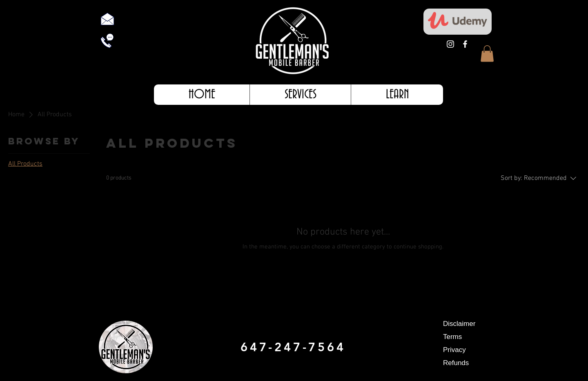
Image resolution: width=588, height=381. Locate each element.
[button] (487, 54)
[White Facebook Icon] (465, 44)
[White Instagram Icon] (450, 44)
